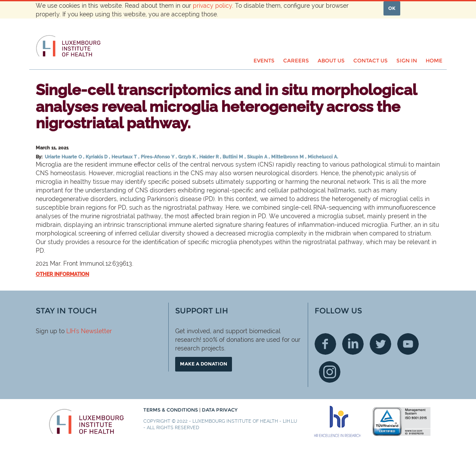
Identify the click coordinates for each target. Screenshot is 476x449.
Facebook (325, 344)
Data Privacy (220, 410)
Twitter (380, 344)
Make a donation (204, 364)
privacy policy (212, 6)
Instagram (330, 372)
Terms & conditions (171, 410)
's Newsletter (94, 331)
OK (392, 8)
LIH (71, 331)
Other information (62, 274)
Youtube (408, 344)
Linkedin (353, 344)
